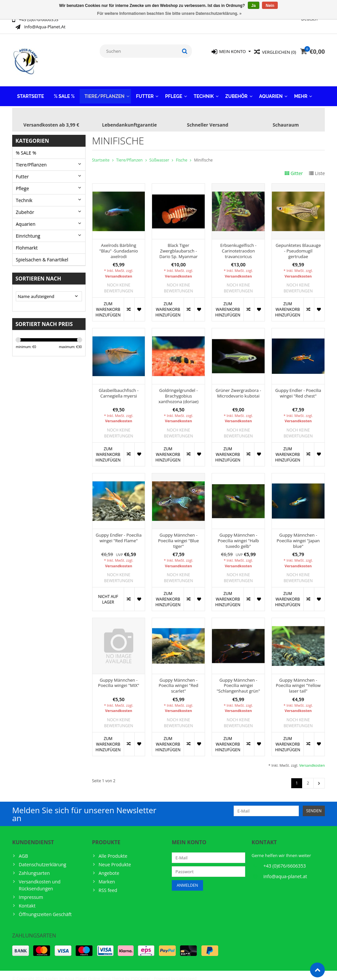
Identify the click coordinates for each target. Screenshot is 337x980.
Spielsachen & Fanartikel (42, 253)
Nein (270, 6)
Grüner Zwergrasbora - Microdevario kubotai (238, 387)
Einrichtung (28, 229)
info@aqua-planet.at (285, 870)
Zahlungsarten (34, 866)
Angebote (109, 866)
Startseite (31, 90)
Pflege (174, 90)
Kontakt (27, 899)
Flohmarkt (27, 241)
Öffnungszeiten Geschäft (45, 908)
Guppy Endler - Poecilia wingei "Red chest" (298, 387)
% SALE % (64, 90)
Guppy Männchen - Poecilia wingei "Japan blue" (298, 534)
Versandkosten (119, 269)
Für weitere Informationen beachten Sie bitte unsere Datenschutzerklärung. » (169, 14)
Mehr (301, 90)
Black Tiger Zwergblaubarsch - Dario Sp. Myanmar (178, 244)
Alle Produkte (113, 849)
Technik (204, 90)
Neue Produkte (115, 858)
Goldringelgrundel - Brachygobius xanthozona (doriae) (179, 389)
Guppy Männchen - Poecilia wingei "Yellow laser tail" (298, 679)
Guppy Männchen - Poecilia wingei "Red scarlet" (178, 679)
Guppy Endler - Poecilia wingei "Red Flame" (119, 531)
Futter (145, 90)
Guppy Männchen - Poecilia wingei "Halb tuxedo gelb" (238, 534)
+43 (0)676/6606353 (285, 859)
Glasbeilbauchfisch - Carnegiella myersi (119, 387)
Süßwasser (159, 153)
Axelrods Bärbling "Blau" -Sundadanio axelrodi (119, 244)
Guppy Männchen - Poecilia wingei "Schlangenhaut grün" (238, 679)
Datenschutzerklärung (42, 858)
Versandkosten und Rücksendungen (40, 878)
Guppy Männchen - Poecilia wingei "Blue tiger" (178, 534)
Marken (107, 875)
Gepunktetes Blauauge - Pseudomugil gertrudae (298, 244)
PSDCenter (141, 972)
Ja (254, 6)
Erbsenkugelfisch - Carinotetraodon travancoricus (238, 244)
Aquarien (271, 90)
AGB (23, 849)
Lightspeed (186, 972)
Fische (181, 153)
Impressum (31, 891)
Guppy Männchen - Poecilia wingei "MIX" (119, 676)
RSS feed (108, 884)
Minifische (203, 153)
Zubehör (237, 90)
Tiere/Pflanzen (104, 90)
